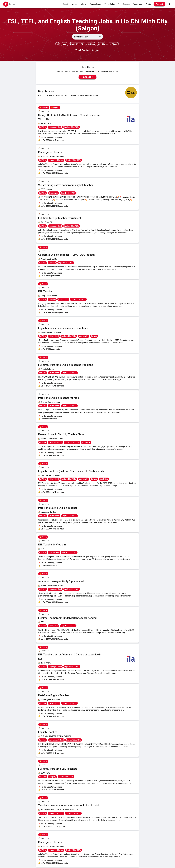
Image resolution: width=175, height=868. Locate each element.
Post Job (159, 4)
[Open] (100, 37)
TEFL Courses (124, 4)
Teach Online (110, 4)
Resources (138, 4)
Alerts (84, 4)
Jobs (74, 4)
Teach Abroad (96, 4)
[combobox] (85, 37)
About (65, 4)
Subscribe (87, 77)
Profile (148, 4)
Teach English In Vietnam (87, 50)
